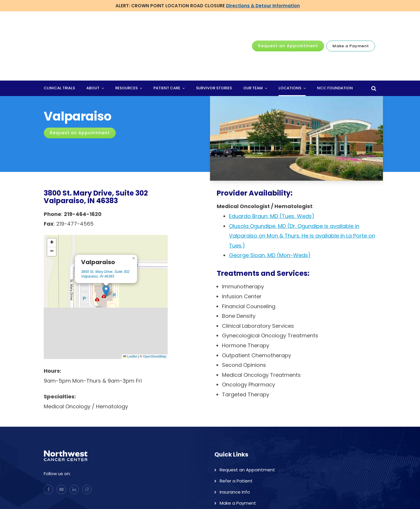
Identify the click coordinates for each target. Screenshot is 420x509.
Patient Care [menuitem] (167, 47)
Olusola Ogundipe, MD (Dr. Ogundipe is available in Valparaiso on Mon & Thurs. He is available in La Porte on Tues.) (302, 195)
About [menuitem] (93, 47)
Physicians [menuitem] (309, 499)
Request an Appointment (288, 25)
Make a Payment (351, 26)
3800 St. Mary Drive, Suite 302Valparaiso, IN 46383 (96, 156)
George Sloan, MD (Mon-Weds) (270, 214)
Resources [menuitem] (126, 47)
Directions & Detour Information (263, 6)
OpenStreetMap (155, 315)
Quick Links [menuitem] (231, 413)
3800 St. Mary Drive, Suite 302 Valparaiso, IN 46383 (105, 233)
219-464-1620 (83, 173)
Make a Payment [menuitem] (238, 462)
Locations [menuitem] (290, 47)
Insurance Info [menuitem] (235, 451)
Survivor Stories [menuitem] (214, 47)
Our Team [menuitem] (253, 47)
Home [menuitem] (282, 499)
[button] (106, 250)
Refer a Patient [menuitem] (236, 440)
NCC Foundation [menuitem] (335, 47)
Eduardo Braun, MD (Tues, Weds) (272, 175)
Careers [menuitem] (367, 499)
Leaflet (130, 315)
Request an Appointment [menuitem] (247, 429)
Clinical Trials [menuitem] (59, 47)
